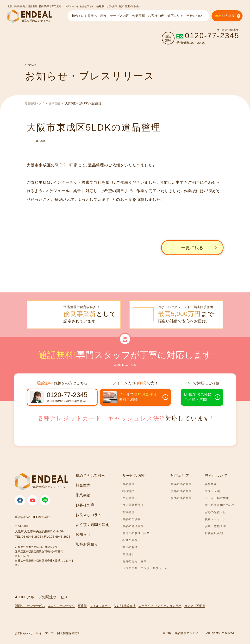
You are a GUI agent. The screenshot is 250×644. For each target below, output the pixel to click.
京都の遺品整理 (181, 491)
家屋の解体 (130, 547)
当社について (216, 476)
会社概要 (211, 484)
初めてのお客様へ (91, 476)
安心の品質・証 (215, 512)
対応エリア (180, 476)
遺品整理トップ (34, 103)
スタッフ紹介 (214, 491)
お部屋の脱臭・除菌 (136, 533)
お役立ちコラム (89, 515)
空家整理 (128, 512)
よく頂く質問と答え (92, 525)
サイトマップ (45, 633)
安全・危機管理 (215, 526)
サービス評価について (220, 505)
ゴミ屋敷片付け (133, 505)
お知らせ (83, 534)
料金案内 (83, 485)
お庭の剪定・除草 (134, 561)
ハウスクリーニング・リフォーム (145, 568)
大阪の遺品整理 (181, 484)
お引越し (128, 554)
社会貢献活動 (214, 533)
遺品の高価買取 (133, 526)
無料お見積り (87, 544)
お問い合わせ (24, 633)
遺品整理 (128, 484)
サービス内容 (134, 476)
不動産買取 (130, 540)
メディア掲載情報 (217, 498)
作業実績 (54, 103)
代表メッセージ (215, 519)
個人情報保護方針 (69, 633)
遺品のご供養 (131, 519)
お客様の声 (85, 505)
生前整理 (128, 498)
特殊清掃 (128, 491)
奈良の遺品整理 (181, 498)
